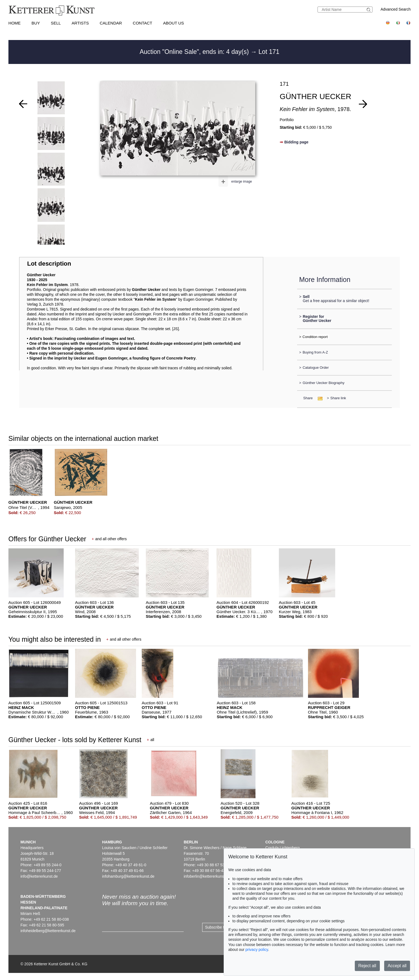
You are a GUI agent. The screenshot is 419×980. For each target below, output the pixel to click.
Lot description (49, 264)
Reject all (367, 966)
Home (15, 23)
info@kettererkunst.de (39, 876)
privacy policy (257, 950)
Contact (142, 23)
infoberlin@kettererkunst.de (207, 876)
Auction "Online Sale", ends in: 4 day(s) (195, 52)
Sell (56, 23)
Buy (36, 23)
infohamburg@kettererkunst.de (128, 876)
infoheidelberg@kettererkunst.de (48, 931)
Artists (80, 23)
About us (174, 23)
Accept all (397, 966)
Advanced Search (396, 9)
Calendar (111, 23)
